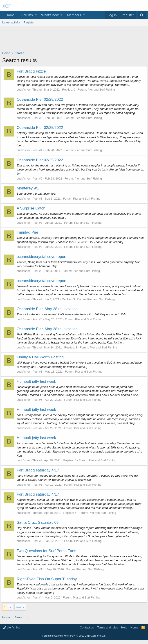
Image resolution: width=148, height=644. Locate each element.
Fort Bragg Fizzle (32, 71)
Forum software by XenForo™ (74, 640)
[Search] (142, 15)
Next (19, 611)
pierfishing (12, 631)
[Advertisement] (74, 40)
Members (74, 15)
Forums (27, 15)
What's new (50, 15)
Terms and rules (108, 631)
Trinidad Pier (29, 232)
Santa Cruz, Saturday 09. (39, 527)
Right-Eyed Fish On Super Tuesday (48, 583)
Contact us (87, 631)
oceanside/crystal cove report (43, 257)
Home (10, 15)
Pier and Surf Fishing (102, 90)
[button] (36, 15)
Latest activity (11, 22)
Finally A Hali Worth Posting (41, 357)
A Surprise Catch (32, 208)
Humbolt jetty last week (37, 381)
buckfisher (24, 90)
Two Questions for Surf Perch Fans (48, 555)
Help (124, 631)
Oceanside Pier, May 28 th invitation (48, 309)
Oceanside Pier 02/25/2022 (41, 99)
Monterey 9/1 (29, 188)
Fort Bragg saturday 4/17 (39, 474)
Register (29, 22)
